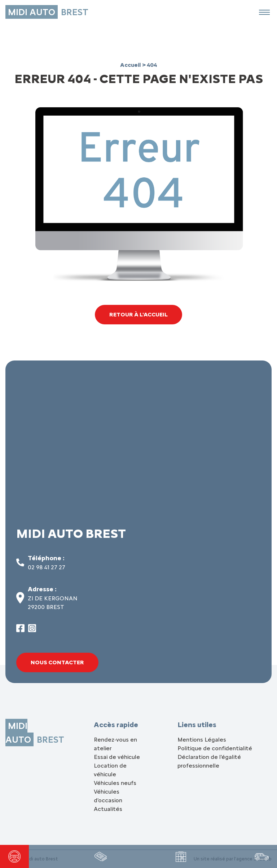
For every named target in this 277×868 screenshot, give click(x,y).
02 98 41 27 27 (47, 567)
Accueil (131, 65)
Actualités (108, 809)
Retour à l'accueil (138, 314)
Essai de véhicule (117, 757)
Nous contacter (57, 662)
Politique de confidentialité (215, 748)
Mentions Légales (202, 740)
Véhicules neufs (115, 783)
